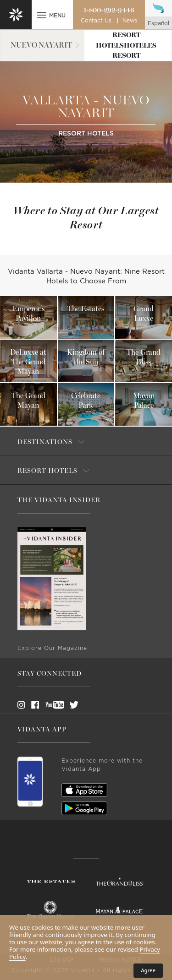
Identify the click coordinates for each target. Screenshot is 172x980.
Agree (148, 970)
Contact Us (96, 21)
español (158, 23)
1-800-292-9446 (109, 10)
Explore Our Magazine (52, 648)
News (130, 21)
